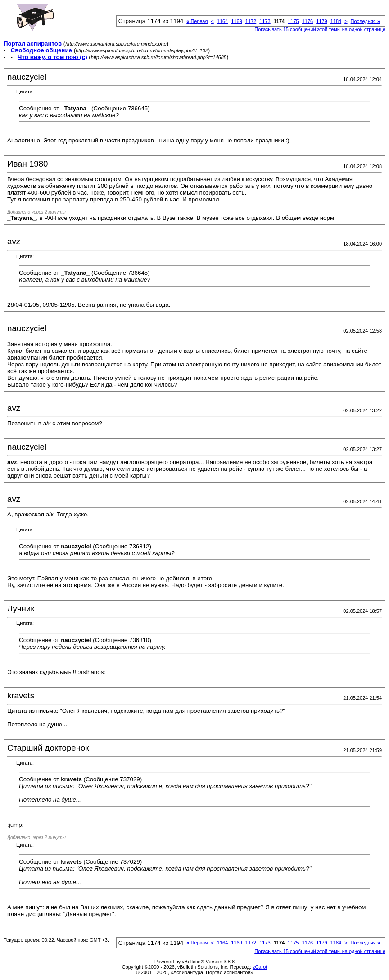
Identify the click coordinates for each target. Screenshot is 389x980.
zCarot (260, 967)
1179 (321, 21)
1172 (251, 21)
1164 (222, 21)
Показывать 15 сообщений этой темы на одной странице (320, 29)
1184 (336, 21)
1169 (236, 21)
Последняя (365, 21)
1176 (308, 21)
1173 (265, 21)
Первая (197, 21)
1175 (293, 21)
